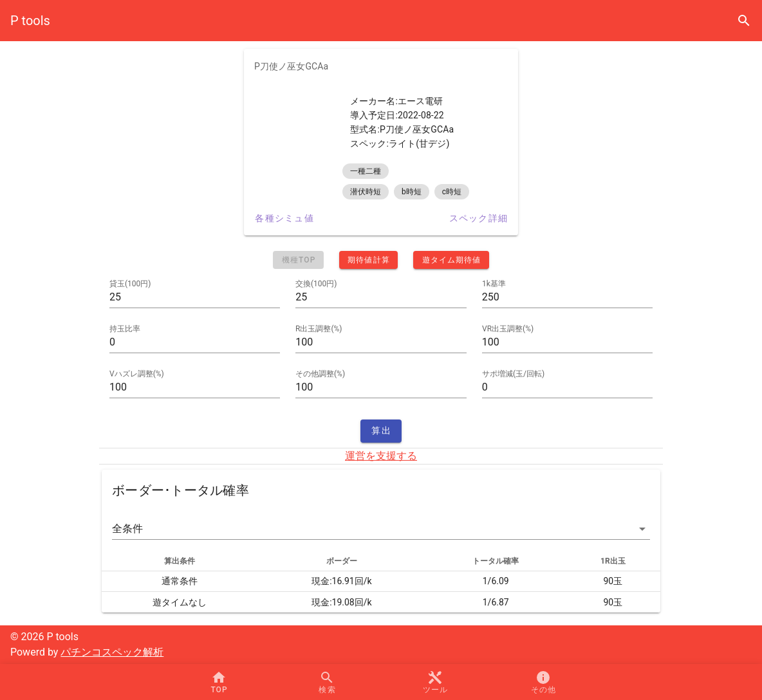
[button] (381, 529)
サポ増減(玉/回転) (513, 374)
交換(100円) (316, 284)
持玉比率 (125, 329)
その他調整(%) (320, 374)
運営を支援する (381, 456)
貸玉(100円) (130, 284)
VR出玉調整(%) (508, 329)
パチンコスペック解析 (112, 652)
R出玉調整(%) (319, 329)
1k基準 (494, 284)
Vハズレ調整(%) (137, 374)
